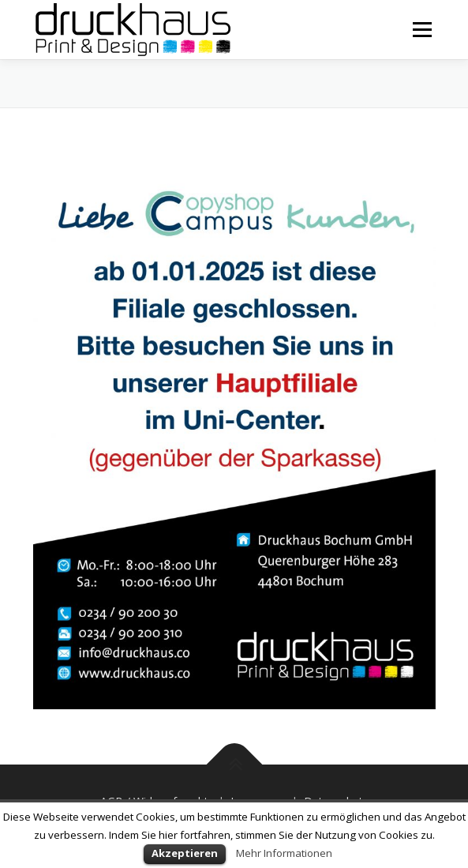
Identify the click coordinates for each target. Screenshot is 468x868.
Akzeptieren (185, 853)
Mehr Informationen (284, 853)
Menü (421, 30)
